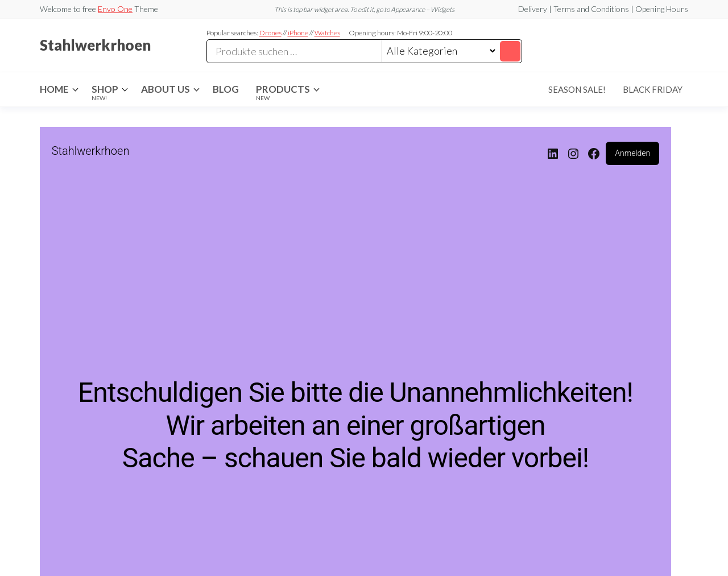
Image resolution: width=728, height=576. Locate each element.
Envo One (115, 9)
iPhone (298, 33)
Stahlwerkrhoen (95, 45)
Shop (105, 92)
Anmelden (632, 153)
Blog (226, 89)
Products (283, 92)
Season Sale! (577, 89)
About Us (166, 89)
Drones (270, 33)
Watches (327, 33)
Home (54, 89)
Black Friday (653, 89)
